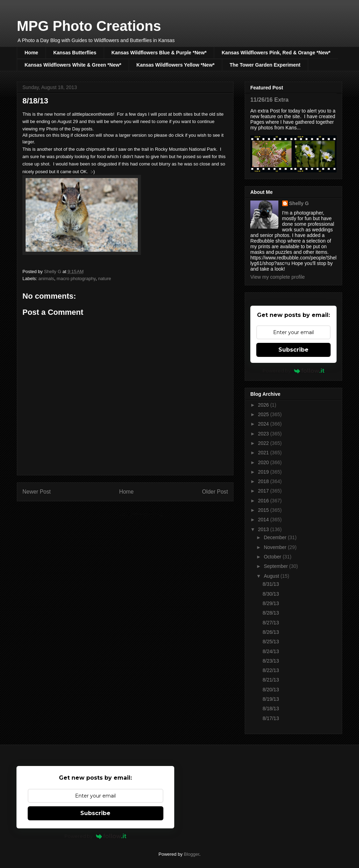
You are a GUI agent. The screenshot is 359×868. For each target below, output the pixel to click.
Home (31, 53)
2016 (264, 501)
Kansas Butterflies (75, 53)
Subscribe (293, 350)
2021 (264, 453)
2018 (264, 481)
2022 (264, 443)
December (276, 537)
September (276, 566)
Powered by (294, 371)
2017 (264, 491)
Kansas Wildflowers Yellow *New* (175, 65)
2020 (264, 462)
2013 (264, 529)
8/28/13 (271, 613)
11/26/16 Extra (269, 100)
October (273, 557)
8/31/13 (271, 584)
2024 (264, 424)
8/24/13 (271, 651)
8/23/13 (271, 661)
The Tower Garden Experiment (265, 65)
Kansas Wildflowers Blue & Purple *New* (159, 53)
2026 (264, 405)
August (272, 576)
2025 (264, 414)
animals (46, 279)
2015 (264, 510)
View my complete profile (277, 277)
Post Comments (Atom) (139, 514)
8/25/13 (271, 642)
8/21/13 (271, 680)
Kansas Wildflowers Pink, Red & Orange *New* (276, 53)
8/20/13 (271, 690)
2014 (264, 520)
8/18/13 (271, 708)
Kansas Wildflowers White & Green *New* (73, 65)
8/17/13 (271, 718)
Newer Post (37, 492)
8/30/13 (271, 594)
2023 (264, 434)
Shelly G (299, 203)
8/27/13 (271, 623)
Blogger (191, 854)
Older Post (215, 492)
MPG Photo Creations (89, 26)
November (276, 547)
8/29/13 (271, 603)
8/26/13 (271, 632)
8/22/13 (271, 670)
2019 (264, 472)
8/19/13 (271, 699)
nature (105, 279)
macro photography (76, 279)
